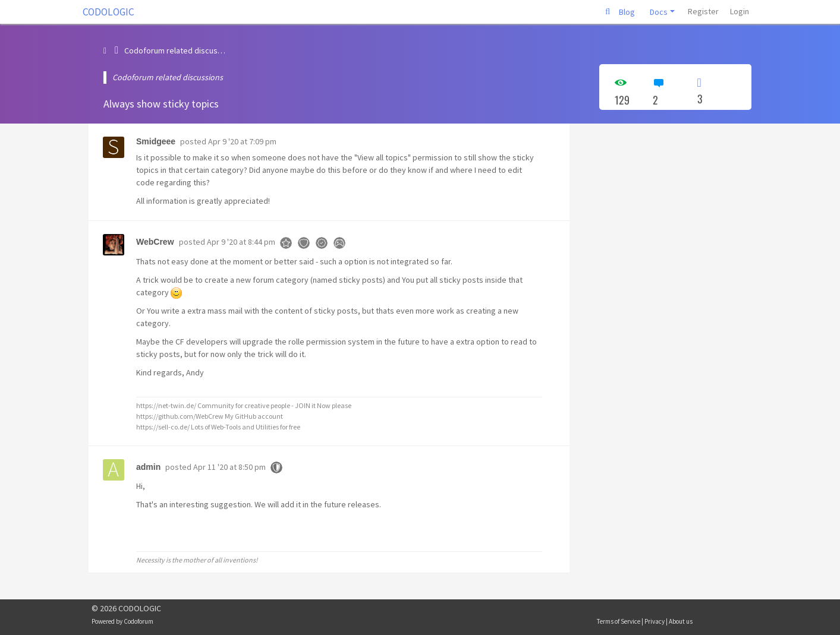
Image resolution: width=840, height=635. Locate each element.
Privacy (655, 621)
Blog (627, 12)
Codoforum (139, 621)
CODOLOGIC (108, 12)
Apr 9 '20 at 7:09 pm (242, 141)
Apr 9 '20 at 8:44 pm (241, 242)
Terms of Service (619, 621)
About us (681, 621)
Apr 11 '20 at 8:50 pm (229, 467)
